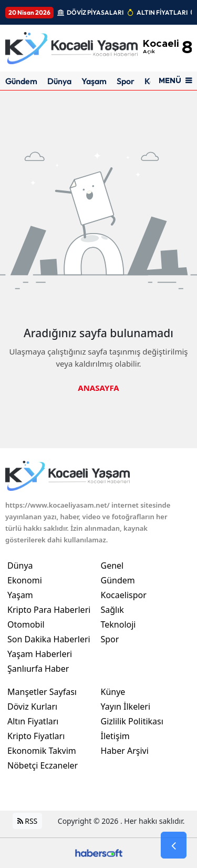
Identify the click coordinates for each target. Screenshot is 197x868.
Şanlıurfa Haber (38, 669)
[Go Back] (174, 845)
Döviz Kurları (32, 706)
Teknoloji (118, 624)
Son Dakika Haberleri (49, 639)
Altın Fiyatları (33, 721)
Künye (113, 692)
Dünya (59, 81)
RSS (28, 821)
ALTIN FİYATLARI (162, 12)
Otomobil (26, 624)
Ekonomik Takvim (42, 751)
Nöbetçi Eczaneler (43, 765)
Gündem (21, 81)
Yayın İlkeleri (126, 706)
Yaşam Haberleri (40, 654)
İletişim (115, 736)
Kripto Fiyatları (36, 736)
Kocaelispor (124, 595)
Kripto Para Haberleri (49, 610)
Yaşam (94, 81)
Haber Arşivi (125, 751)
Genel (112, 566)
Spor (126, 81)
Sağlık (112, 610)
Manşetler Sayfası (42, 692)
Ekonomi (25, 580)
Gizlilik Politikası (132, 721)
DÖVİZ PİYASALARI (95, 12)
